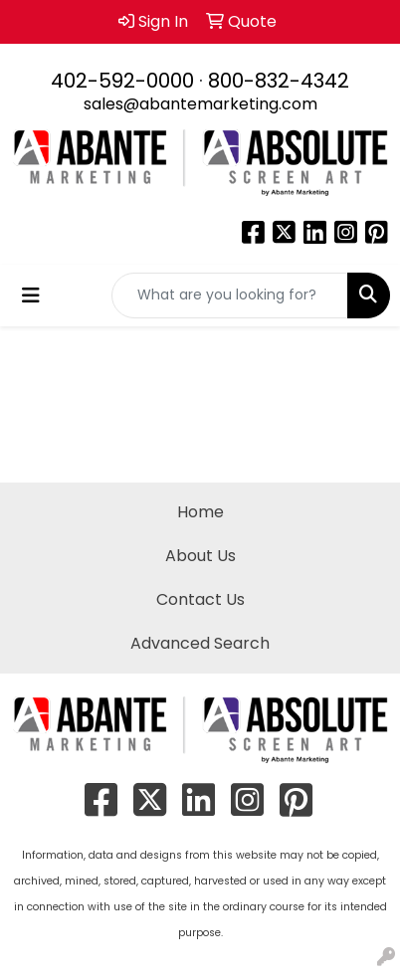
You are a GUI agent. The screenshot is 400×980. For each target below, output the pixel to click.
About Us (200, 556)
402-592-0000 (122, 81)
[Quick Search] (230, 295)
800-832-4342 (279, 81)
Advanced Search (200, 643)
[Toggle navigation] (31, 295)
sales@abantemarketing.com (200, 104)
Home (200, 512)
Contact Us (200, 599)
